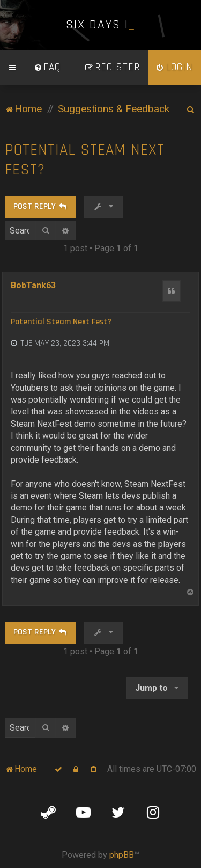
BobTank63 (33, 285)
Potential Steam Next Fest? (85, 160)
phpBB (122, 855)
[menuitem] (47, 68)
